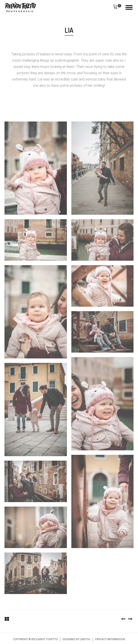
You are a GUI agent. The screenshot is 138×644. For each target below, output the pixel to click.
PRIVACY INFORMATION (110, 639)
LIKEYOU (85, 639)
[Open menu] (129, 7)
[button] (115, 7)
